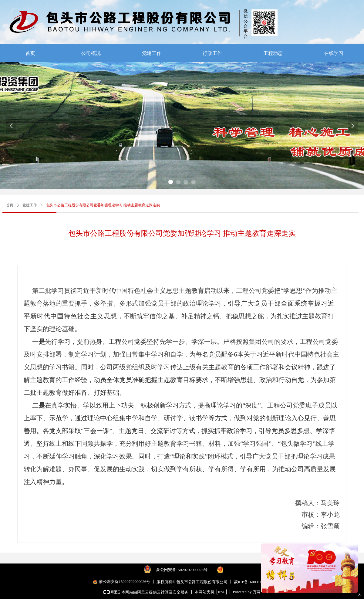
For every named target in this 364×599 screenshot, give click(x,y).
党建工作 (30, 205)
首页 (10, 205)
